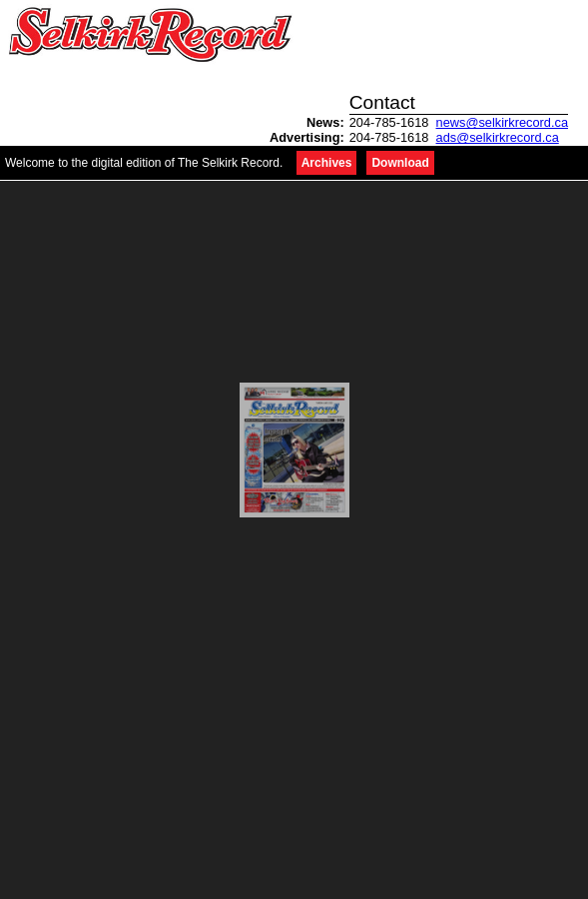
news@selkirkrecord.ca (502, 122)
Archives (327, 163)
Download (400, 163)
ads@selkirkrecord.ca (498, 137)
